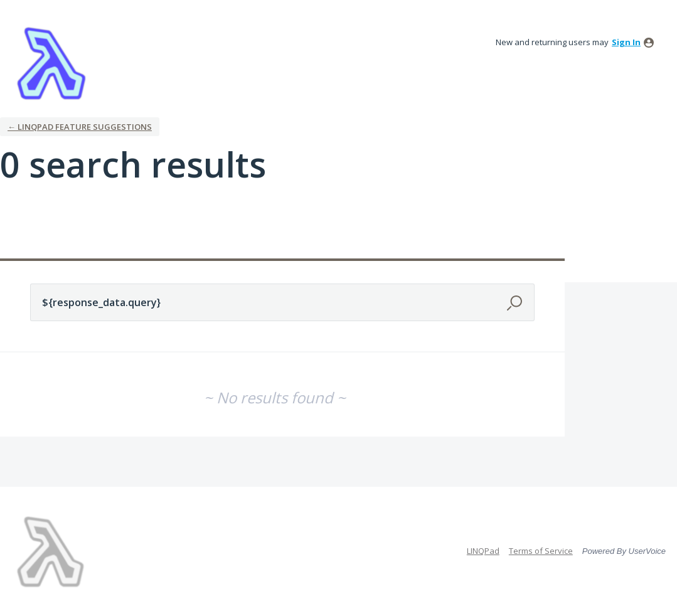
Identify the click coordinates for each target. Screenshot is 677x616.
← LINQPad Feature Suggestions (80, 127)
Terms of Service (541, 551)
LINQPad (483, 551)
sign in (626, 42)
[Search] (516, 302)
